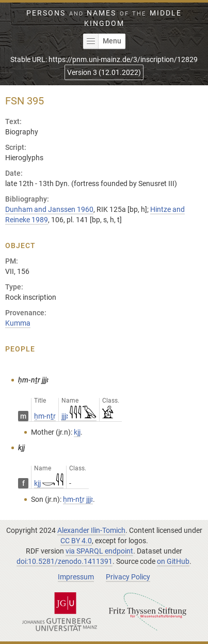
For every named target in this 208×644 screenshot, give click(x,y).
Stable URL (104, 59)
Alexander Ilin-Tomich (91, 530)
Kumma (18, 323)
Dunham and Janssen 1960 (49, 209)
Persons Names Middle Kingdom (104, 18)
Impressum (76, 577)
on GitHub (173, 561)
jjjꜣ (79, 416)
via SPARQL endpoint (99, 551)
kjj (49, 483)
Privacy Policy (128, 577)
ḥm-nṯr (45, 416)
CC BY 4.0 (76, 541)
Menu (102, 41)
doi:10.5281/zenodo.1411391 (65, 561)
